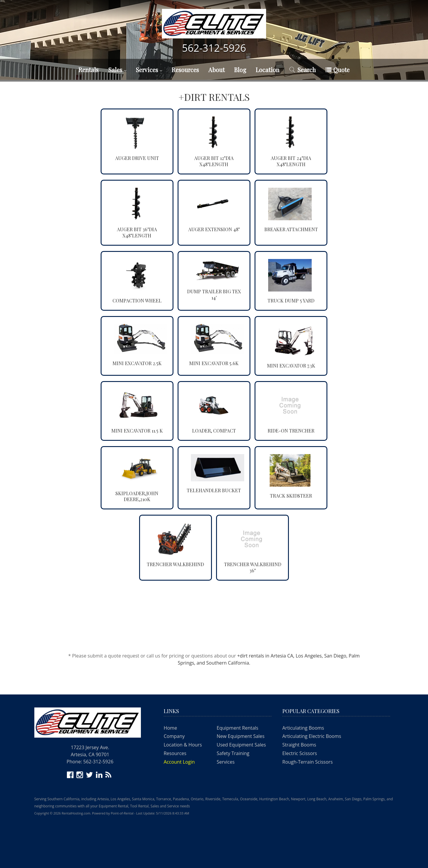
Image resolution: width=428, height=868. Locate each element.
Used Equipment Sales (241, 745)
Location (268, 70)
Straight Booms (299, 745)
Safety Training (233, 753)
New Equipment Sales (241, 736)
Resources (185, 70)
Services (149, 70)
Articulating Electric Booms (312, 736)
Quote (338, 70)
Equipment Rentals (238, 728)
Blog (240, 70)
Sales (117, 70)
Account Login (179, 762)
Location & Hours (183, 745)
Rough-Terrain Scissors (308, 762)
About (217, 70)
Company (174, 736)
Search (302, 70)
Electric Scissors (300, 753)
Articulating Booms (303, 728)
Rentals (89, 70)
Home (170, 728)
